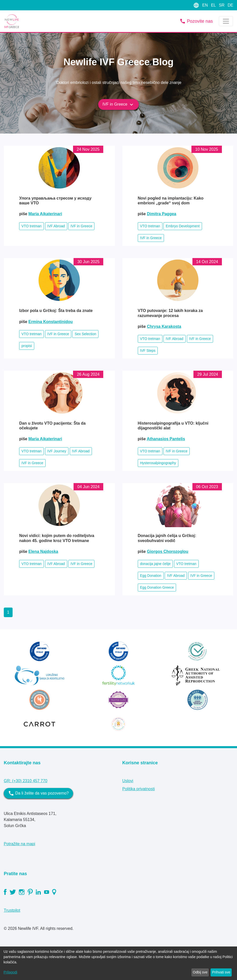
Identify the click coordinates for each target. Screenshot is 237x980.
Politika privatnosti (139, 789)
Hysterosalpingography (158, 463)
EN (206, 5)
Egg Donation (151, 576)
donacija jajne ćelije (155, 564)
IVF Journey (57, 451)
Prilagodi (10, 972)
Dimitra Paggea (161, 214)
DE (230, 5)
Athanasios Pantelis (166, 439)
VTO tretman (31, 226)
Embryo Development (183, 226)
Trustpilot (12, 910)
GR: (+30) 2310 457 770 (26, 781)
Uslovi (128, 781)
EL (214, 5)
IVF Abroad (56, 226)
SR (222, 5)
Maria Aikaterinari (45, 214)
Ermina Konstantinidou (51, 322)
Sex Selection (85, 334)
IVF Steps (148, 351)
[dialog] (119, 963)
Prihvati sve (221, 972)
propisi (27, 346)
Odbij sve (200, 972)
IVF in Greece (119, 105)
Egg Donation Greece (157, 587)
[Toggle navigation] (226, 21)
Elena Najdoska (43, 551)
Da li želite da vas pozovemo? (38, 793)
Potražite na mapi (20, 844)
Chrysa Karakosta (164, 326)
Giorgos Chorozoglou (167, 551)
